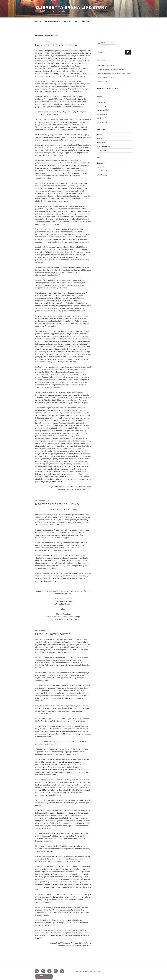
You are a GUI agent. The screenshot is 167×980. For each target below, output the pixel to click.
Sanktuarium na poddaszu (106, 65)
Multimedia (86, 21)
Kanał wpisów (102, 167)
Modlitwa (67, 21)
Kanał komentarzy (103, 171)
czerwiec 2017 (102, 122)
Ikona (76, 21)
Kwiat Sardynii (102, 81)
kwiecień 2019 (102, 102)
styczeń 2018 (102, 106)
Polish (101, 43)
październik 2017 (103, 110)
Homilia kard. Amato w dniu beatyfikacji (110, 69)
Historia (38, 21)
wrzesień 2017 (102, 114)
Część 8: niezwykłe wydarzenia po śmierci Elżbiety (114, 73)
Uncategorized (102, 150)
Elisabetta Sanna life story (71, 7)
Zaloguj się (101, 163)
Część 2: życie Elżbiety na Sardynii (57, 45)
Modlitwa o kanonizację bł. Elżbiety (57, 504)
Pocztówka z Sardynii (52, 21)
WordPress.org (102, 175)
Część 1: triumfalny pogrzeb (53, 634)
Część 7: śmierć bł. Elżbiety (106, 77)
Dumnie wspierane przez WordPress (88, 971)
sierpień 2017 (102, 118)
